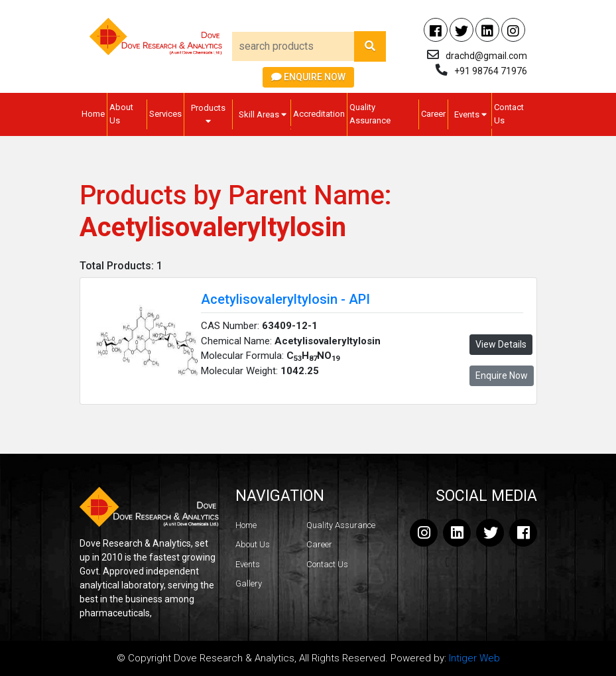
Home (93, 114)
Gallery (249, 583)
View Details (501, 344)
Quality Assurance (370, 114)
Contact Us (509, 114)
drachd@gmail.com (486, 56)
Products (208, 114)
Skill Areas (263, 114)
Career (433, 114)
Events (470, 114)
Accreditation (319, 114)
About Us (121, 114)
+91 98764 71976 (491, 71)
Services (165, 114)
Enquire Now (308, 77)
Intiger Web (474, 658)
